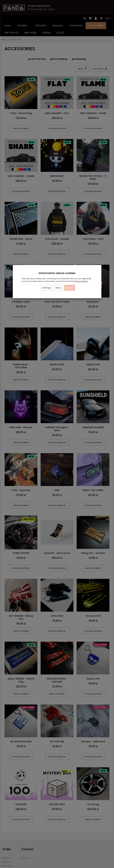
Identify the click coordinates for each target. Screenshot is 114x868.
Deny (58, 288)
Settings (47, 288)
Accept (69, 288)
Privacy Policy (81, 281)
